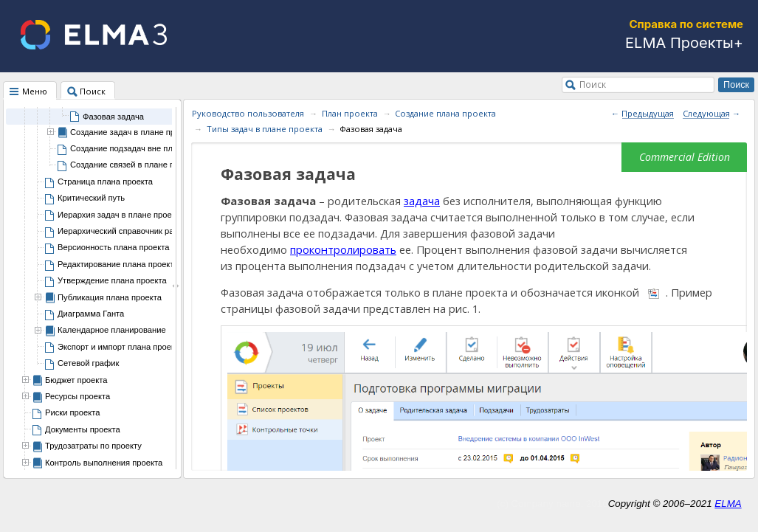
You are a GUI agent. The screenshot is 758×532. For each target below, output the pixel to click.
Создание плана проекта (445, 113)
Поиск (593, 84)
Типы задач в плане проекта (265, 129)
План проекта (350, 113)
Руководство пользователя (248, 113)
